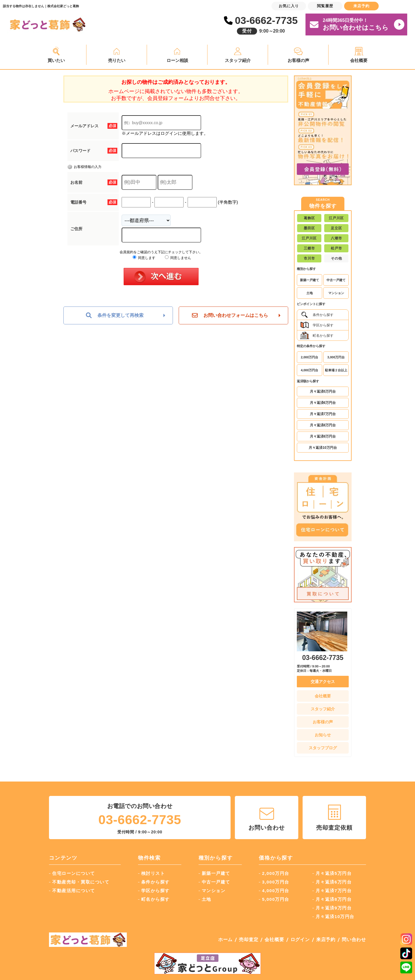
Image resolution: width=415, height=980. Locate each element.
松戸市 (336, 248)
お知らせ (323, 735)
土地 (310, 293)
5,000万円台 (276, 899)
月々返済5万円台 (323, 391)
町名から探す (317, 335)
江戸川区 (336, 218)
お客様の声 (298, 60)
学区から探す (317, 325)
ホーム (225, 940)
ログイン (300, 940)
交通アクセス (323, 682)
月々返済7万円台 (323, 414)
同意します (144, 258)
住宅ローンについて (74, 873)
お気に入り (289, 6)
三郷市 (309, 248)
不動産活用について (74, 891)
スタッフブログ (323, 748)
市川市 (309, 258)
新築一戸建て (310, 280)
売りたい (117, 60)
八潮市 (336, 238)
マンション (336, 293)
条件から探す (317, 315)
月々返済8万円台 (323, 425)
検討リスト (153, 873)
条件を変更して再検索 (115, 315)
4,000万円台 (310, 370)
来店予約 (326, 940)
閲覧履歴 (325, 6)
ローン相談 (177, 60)
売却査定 (249, 940)
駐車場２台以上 (336, 370)
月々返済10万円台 (323, 448)
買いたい (56, 60)
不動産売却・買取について (81, 882)
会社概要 (359, 60)
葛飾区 (309, 218)
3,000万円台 (336, 357)
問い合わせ (354, 940)
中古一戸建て (336, 280)
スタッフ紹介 (238, 60)
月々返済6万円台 (323, 403)
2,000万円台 (310, 357)
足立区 (336, 228)
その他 (336, 258)
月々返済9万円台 (323, 436)
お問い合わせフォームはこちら (230, 315)
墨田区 (309, 228)
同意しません (178, 258)
